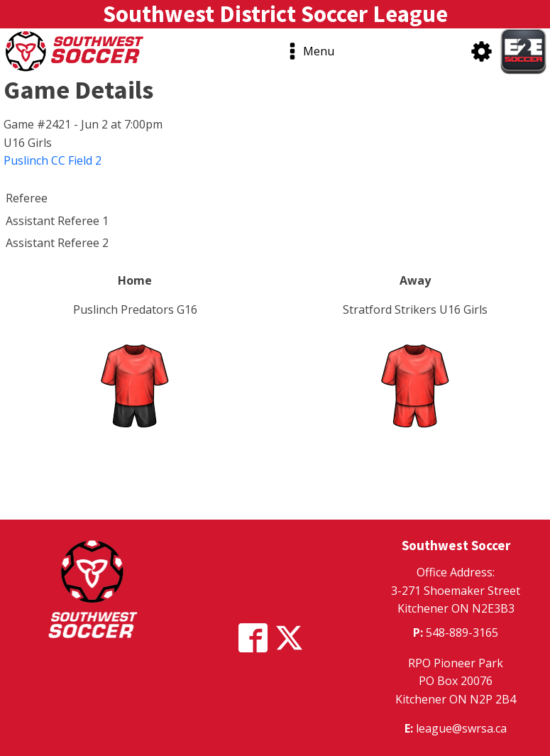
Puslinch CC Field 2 (53, 160)
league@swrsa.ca (461, 728)
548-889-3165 (462, 632)
